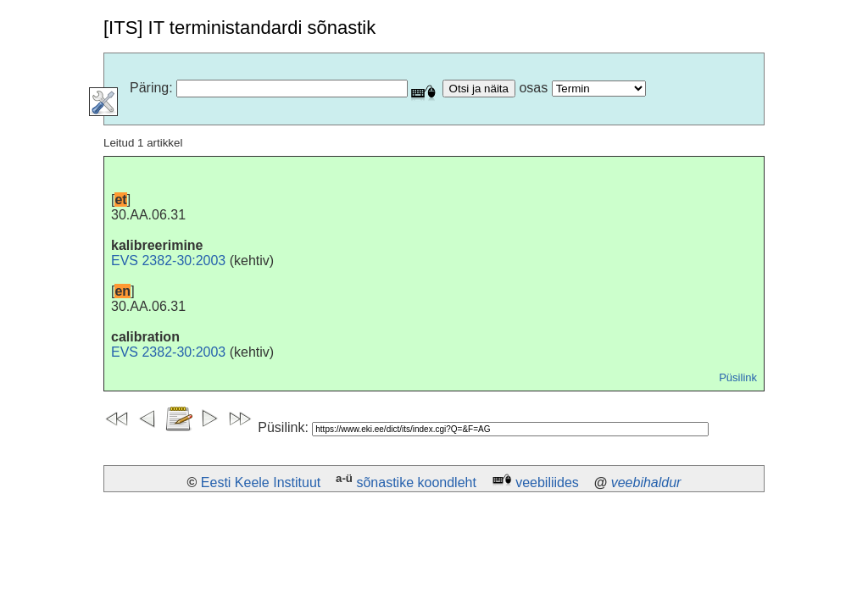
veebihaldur (646, 482)
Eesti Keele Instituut (261, 482)
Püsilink (738, 377)
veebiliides (547, 482)
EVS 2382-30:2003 (168, 261)
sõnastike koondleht (416, 482)
